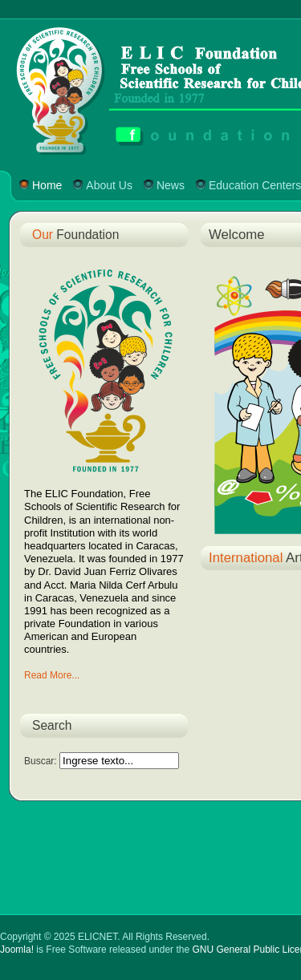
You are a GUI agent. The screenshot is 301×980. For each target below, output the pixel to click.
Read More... (52, 675)
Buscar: (42, 761)
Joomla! (17, 950)
